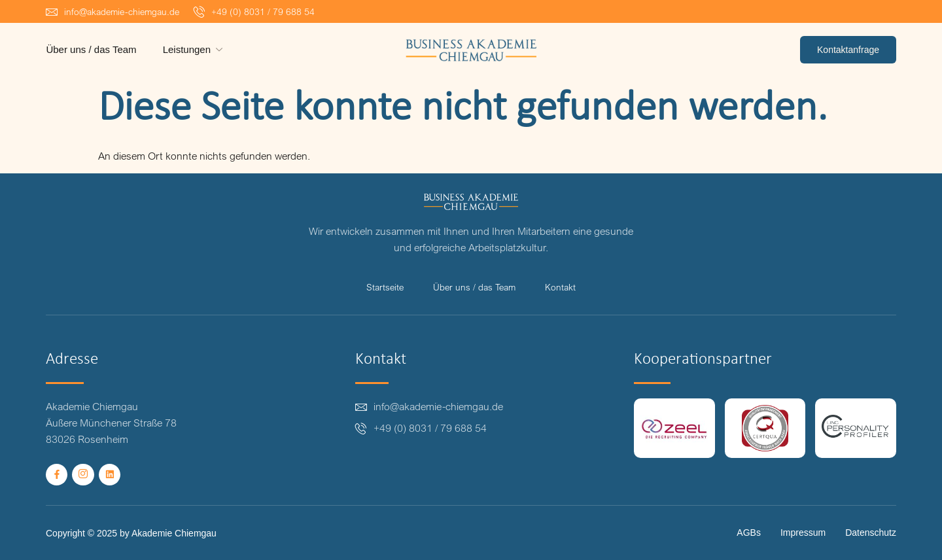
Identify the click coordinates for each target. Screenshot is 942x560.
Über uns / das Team (91, 49)
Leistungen (194, 49)
